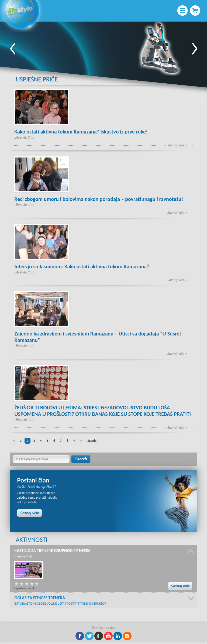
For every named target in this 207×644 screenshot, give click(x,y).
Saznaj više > (177, 145)
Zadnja (92, 441)
